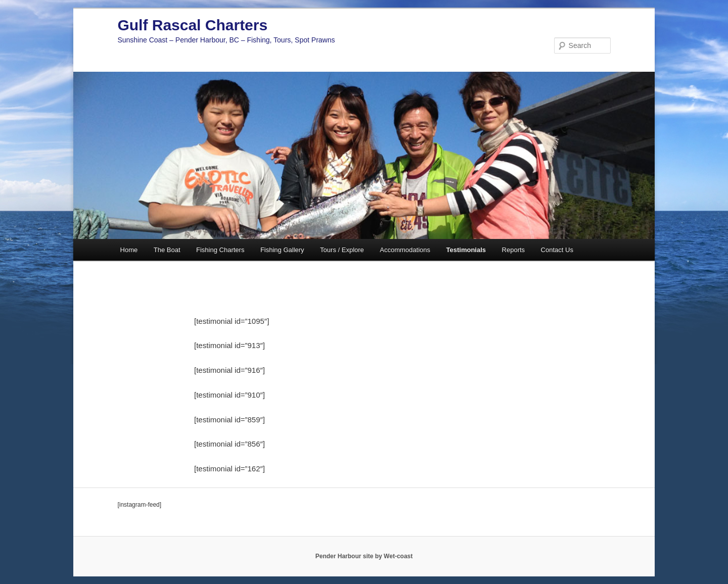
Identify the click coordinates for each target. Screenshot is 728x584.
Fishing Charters (220, 250)
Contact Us (557, 250)
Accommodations (405, 250)
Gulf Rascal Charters (192, 25)
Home (129, 250)
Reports (514, 250)
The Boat (167, 250)
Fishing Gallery (282, 250)
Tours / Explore (342, 250)
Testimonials (466, 250)
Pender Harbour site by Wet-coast (364, 556)
